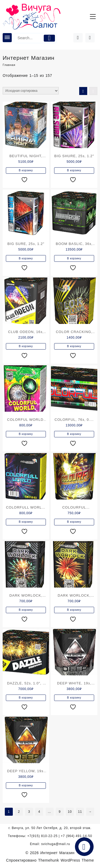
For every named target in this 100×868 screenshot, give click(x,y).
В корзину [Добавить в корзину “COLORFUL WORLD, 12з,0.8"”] (26, 434)
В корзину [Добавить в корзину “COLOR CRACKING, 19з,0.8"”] (74, 346)
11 (80, 812)
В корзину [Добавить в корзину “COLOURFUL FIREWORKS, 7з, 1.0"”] (74, 522)
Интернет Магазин (57, 853)
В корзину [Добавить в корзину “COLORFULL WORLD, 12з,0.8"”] (26, 522)
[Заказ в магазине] (31, 91)
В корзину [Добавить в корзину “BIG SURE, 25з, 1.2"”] (26, 258)
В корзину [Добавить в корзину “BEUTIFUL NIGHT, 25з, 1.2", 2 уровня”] (26, 170)
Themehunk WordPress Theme (66, 860)
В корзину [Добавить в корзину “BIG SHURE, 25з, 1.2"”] (74, 170)
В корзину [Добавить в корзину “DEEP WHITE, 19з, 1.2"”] (74, 698)
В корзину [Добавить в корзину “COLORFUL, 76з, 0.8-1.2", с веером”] (74, 434)
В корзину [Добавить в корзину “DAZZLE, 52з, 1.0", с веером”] (26, 698)
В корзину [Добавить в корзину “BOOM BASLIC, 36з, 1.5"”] (74, 258)
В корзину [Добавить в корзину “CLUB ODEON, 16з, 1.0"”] (26, 346)
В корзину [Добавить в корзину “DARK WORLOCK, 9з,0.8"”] (26, 610)
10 (70, 812)
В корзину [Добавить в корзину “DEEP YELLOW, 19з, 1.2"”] (26, 785)
